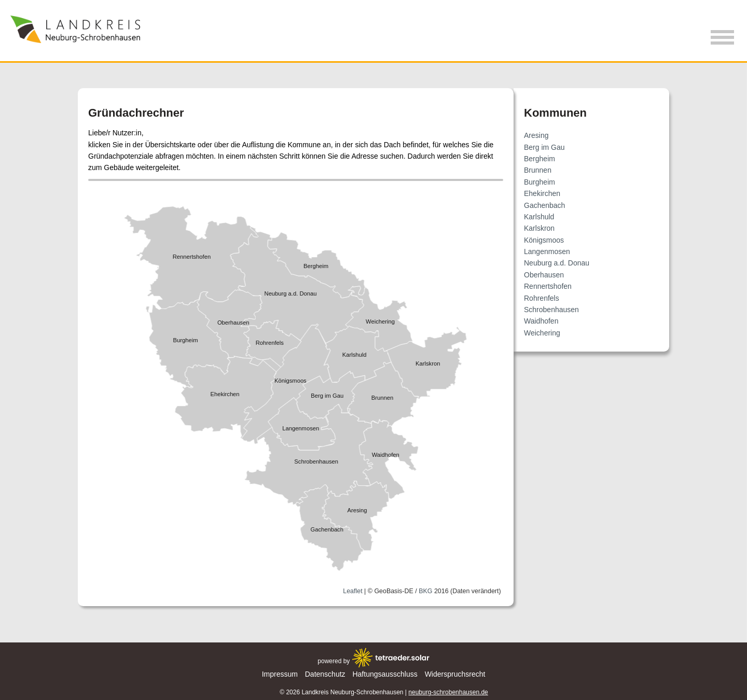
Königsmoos (544, 240)
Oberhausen (544, 275)
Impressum (280, 674)
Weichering (542, 333)
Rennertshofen (548, 286)
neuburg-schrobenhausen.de (448, 692)
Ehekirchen (542, 193)
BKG (425, 591)
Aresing (536, 135)
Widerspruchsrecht (455, 674)
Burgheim (539, 182)
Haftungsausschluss (385, 674)
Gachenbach (544, 205)
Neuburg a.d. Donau (557, 263)
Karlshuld (539, 217)
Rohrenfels (542, 298)
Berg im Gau (544, 147)
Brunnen (538, 170)
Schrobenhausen (551, 310)
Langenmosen (547, 251)
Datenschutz (325, 674)
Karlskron (539, 228)
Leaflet (352, 591)
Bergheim (539, 159)
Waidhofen (541, 321)
